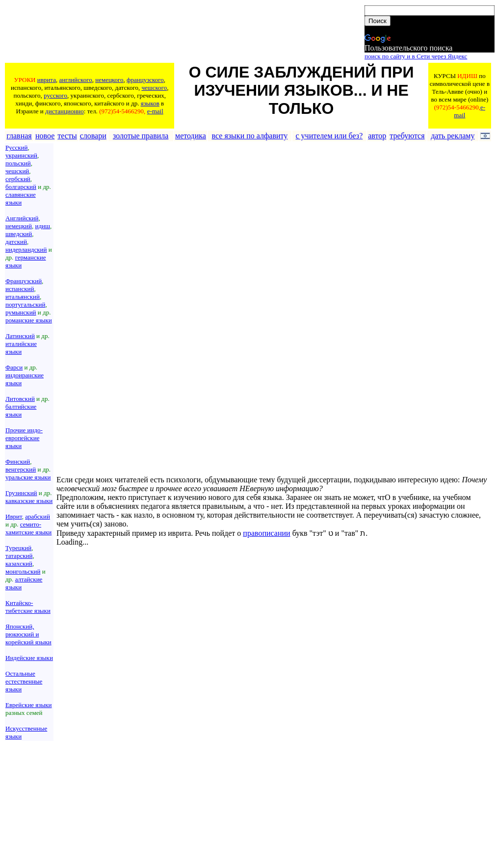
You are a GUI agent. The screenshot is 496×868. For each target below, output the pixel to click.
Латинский (20, 336)
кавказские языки (29, 501)
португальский (25, 304)
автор (377, 136)
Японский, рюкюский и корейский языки (28, 634)
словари (93, 136)
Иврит (14, 516)
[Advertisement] (184, 33)
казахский (19, 564)
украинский (21, 155)
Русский (17, 147)
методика (191, 136)
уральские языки (28, 477)
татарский (19, 556)
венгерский (21, 469)
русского (55, 95)
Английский (22, 218)
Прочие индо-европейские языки (24, 438)
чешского (154, 88)
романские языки (29, 320)
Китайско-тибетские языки (28, 607)
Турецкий (18, 548)
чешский (17, 171)
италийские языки (21, 348)
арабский (38, 516)
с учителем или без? (329, 136)
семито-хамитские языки (28, 528)
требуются (407, 136)
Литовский (20, 399)
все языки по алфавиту (250, 136)
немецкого (109, 80)
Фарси (14, 367)
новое (45, 136)
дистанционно (65, 111)
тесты (67, 136)
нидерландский (26, 250)
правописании (266, 533)
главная (19, 136)
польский (18, 163)
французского (145, 80)
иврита (47, 80)
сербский (18, 179)
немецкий (19, 226)
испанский (20, 289)
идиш (42, 226)
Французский (24, 281)
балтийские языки (21, 410)
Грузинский (21, 493)
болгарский (21, 187)
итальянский (23, 297)
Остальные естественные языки (24, 681)
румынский (21, 312)
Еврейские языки (29, 705)
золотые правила (141, 136)
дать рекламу (453, 136)
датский (16, 242)
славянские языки (21, 198)
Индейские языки (29, 658)
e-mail (155, 111)
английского (75, 80)
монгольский (23, 571)
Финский (18, 461)
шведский (19, 234)
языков (150, 103)
